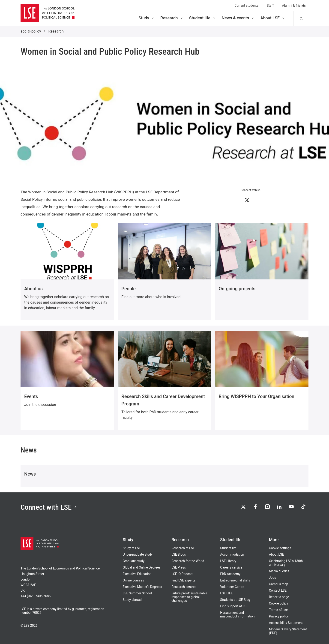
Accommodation (232, 554)
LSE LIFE (226, 593)
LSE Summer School (137, 593)
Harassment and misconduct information (237, 614)
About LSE (273, 18)
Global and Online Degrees (142, 567)
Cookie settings (280, 548)
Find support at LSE (234, 606)
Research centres (184, 587)
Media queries (279, 571)
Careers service (231, 567)
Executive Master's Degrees (142, 587)
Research (172, 18)
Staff (270, 6)
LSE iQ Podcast (182, 574)
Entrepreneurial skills (235, 580)
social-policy (31, 31)
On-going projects (237, 289)
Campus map (279, 584)
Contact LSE (278, 590)
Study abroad (132, 600)
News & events (238, 18)
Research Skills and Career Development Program (163, 400)
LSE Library (228, 561)
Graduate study (134, 561)
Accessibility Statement (286, 623)
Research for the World (188, 561)
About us (33, 289)
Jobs (273, 578)
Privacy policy (279, 616)
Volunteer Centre (232, 587)
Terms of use (278, 610)
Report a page (279, 597)
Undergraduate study (138, 554)
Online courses (133, 580)
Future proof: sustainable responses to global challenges (189, 597)
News (30, 474)
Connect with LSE (49, 507)
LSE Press (179, 567)
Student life (203, 18)
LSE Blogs (179, 554)
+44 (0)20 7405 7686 (36, 596)
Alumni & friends (294, 6)
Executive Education (137, 574)
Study (147, 18)
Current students (246, 6)
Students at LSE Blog (235, 600)
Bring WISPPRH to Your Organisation (257, 396)
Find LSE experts (183, 580)
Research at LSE (183, 548)
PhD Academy (230, 574)
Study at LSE (132, 548)
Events (31, 396)
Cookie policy (279, 603)
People (129, 289)
